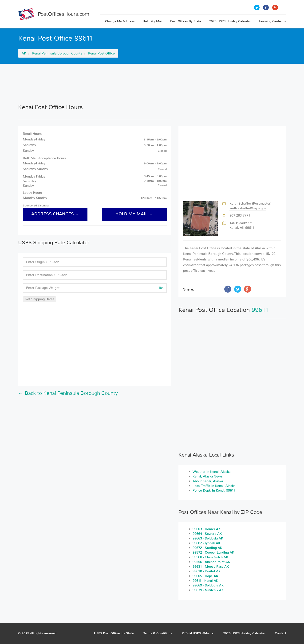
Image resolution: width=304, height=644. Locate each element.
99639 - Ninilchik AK (208, 590)
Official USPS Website (198, 633)
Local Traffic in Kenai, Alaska (214, 486)
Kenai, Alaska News (208, 476)
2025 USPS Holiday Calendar (230, 21)
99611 (260, 310)
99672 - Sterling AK (207, 548)
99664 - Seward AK (207, 534)
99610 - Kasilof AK (207, 571)
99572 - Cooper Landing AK (213, 553)
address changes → (55, 214)
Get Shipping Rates (39, 299)
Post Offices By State (186, 21)
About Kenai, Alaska (208, 481)
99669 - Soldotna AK (208, 585)
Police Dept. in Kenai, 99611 (214, 491)
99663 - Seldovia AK (208, 538)
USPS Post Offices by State (114, 633)
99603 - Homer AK (207, 529)
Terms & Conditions (158, 633)
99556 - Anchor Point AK (211, 562)
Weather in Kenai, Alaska (211, 472)
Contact (280, 633)
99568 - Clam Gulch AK (210, 557)
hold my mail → (134, 214)
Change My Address (120, 21)
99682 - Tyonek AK (206, 543)
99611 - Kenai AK (205, 581)
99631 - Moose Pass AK (211, 567)
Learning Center (272, 21)
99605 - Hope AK (205, 576)
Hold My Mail (152, 21)
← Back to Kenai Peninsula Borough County (68, 393)
